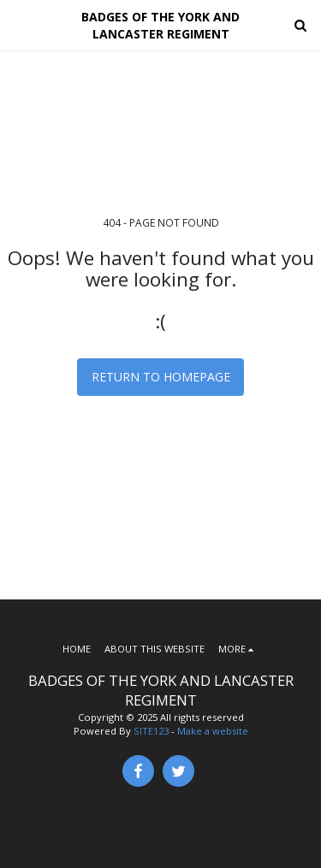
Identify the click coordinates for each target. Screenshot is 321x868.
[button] (19, 24)
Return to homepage (161, 377)
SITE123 (151, 731)
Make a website (213, 731)
